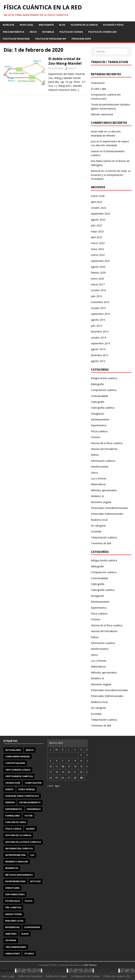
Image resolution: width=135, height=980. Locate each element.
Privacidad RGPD (81, 39)
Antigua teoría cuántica (104, 378)
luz (32, 855)
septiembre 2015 (100, 314)
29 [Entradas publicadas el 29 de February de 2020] (81, 778)
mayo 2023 (97, 231)
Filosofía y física (113, 25)
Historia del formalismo (104, 449)
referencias (12, 927)
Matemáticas (98, 484)
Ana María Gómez (101, 161)
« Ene (50, 786)
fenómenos (34, 809)
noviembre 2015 (100, 302)
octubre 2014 (98, 338)
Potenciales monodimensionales (109, 508)
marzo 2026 (98, 196)
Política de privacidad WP (51, 39)
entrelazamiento (30, 802)
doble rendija (27, 789)
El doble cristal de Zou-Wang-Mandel (65, 61)
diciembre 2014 (100, 332)
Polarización (98, 83)
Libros (94, 473)
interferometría (15, 855)
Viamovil (96, 171)
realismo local (15, 921)
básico (30, 750)
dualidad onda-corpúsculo (22, 796)
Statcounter (7, 970)
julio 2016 (96, 296)
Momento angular (101, 502)
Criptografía (98, 402)
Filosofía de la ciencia (84, 25)
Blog (62, 25)
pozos (29, 901)
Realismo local (99, 520)
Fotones (96, 437)
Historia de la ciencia (18, 835)
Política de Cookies (71, 32)
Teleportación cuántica (104, 537)
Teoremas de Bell (101, 543)
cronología (13, 783)
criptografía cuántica (19, 776)
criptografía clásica (18, 770)
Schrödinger (32, 927)
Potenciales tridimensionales (107, 514)
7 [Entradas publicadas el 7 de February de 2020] (75, 761)
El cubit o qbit (99, 89)
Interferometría (100, 467)
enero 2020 (97, 279)
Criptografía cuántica (103, 408)
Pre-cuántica (13, 908)
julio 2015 (96, 326)
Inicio (33, 32)
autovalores (13, 750)
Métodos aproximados (104, 490)
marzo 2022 (98, 255)
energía (10, 802)
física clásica (13, 829)
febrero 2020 (98, 273)
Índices (95, 455)
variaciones (12, 954)
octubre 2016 (98, 290)
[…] (77, 90)
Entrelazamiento (100, 419)
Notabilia (48, 32)
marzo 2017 (98, 284)
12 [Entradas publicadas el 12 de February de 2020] (63, 766)
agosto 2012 (98, 361)
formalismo (13, 816)
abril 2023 (96, 237)
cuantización (33, 783)
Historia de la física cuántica (107, 443)
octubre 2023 (98, 208)
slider (25, 934)
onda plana (12, 888)
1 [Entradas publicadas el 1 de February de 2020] (81, 755)
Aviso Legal (27, 25)
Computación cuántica (104, 390)
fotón (29, 816)
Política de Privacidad (16, 39)
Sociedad (96, 531)
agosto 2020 (98, 267)
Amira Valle (97, 131)
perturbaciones (15, 894)
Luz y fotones (99, 478)
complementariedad (18, 757)
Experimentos (99, 425)
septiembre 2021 (100, 261)
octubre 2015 (98, 308)
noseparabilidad (15, 881)
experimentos (14, 809)
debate (9, 789)
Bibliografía (46, 25)
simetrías (11, 934)
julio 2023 (96, 225)
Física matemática (14, 32)
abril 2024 (96, 202)
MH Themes (91, 965)
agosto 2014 (98, 349)
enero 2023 (97, 249)
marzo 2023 (98, 243)
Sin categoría (98, 526)
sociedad (11, 940)
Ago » (57, 786)
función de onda (16, 822)
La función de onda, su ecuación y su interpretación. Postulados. (111, 175)
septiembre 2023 (100, 214)
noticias (35, 881)
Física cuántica (99, 431)
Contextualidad (99, 396)
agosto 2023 (98, 220)
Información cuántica (103, 461)
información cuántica (19, 849)
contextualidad (15, 763)
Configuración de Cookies (85, 976)
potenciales (13, 901)
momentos (12, 868)
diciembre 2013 (100, 355)
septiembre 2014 (100, 343)
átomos (29, 954)
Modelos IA (97, 496)
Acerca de (8, 25)
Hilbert (30, 829)
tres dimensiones (16, 947)
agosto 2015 (98, 320)
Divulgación (97, 414)
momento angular (17, 862)
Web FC (72, 68)
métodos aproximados (19, 875)
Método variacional (102, 114)
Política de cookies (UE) (102, 32)
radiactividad (14, 914)
